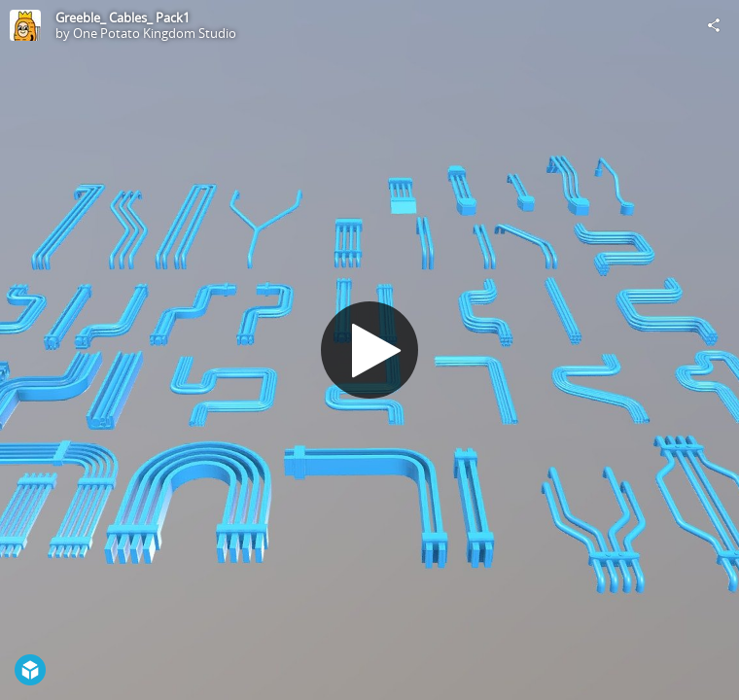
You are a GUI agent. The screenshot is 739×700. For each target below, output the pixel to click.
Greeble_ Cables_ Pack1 (123, 17)
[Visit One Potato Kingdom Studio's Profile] (25, 25)
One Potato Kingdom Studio (155, 33)
